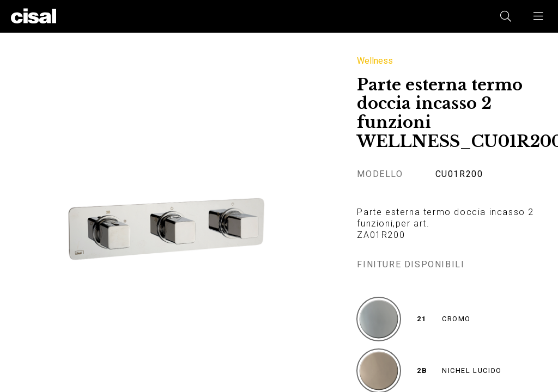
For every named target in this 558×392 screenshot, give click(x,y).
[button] (539, 16)
